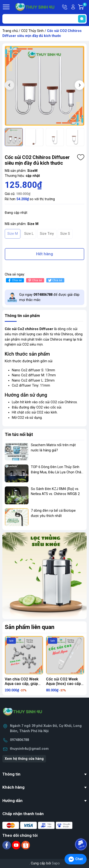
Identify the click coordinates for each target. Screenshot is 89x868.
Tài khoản (73, 7)
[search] (82, 19)
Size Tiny (47, 234)
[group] (44, 86)
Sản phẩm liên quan (30, 627)
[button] (80, 85)
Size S (65, 234)
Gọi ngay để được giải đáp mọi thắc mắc (49, 297)
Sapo (56, 863)
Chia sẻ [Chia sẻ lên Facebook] (14, 280)
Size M (13, 234)
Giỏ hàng (84, 7)
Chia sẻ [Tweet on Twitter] (55, 280)
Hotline (65, 7)
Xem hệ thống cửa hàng (24, 759)
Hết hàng (44, 254)
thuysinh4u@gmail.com (29, 749)
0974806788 (19, 740)
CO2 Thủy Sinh (32, 31)
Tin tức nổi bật (19, 434)
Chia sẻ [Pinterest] (35, 280)
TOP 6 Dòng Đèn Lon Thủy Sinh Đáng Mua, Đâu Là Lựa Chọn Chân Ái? (57, 472)
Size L (29, 234)
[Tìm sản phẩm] (44, 19)
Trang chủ (10, 31)
